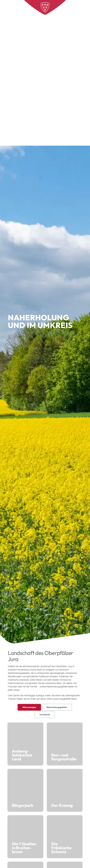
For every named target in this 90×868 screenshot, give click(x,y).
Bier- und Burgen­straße (65, 744)
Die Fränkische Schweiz (65, 837)
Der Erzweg (65, 790)
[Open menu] (83, 7)
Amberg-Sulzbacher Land (25, 744)
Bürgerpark (25, 790)
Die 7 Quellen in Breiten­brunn (25, 837)
